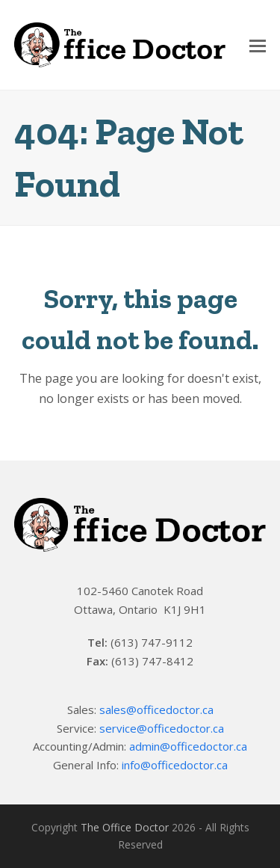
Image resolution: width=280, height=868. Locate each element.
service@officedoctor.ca (162, 728)
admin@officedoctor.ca (188, 746)
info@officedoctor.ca (175, 765)
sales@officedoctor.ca (156, 710)
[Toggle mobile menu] (258, 45)
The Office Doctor (125, 827)
